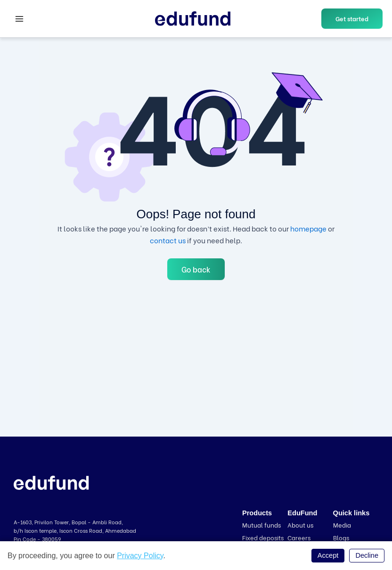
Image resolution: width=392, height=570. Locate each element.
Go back (196, 269)
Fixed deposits (263, 537)
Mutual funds (261, 525)
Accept (328, 555)
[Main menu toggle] (19, 19)
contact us (168, 240)
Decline (367, 555)
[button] (352, 19)
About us (300, 525)
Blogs (341, 537)
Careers (299, 537)
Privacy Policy (140, 556)
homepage (308, 228)
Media (342, 525)
